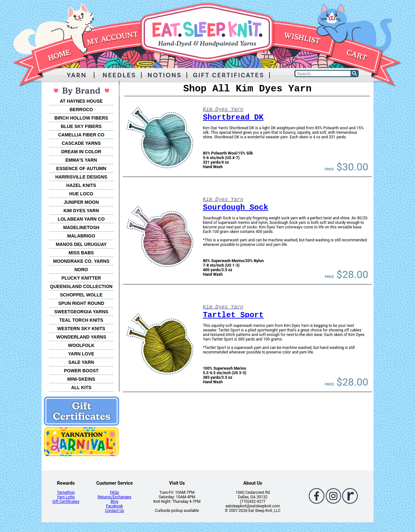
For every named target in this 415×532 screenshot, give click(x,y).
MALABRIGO (81, 236)
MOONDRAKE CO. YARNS (81, 261)
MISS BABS (81, 253)
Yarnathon (66, 492)
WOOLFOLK (81, 345)
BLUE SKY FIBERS (81, 126)
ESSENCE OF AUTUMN (81, 168)
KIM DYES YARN (81, 211)
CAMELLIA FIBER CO (81, 135)
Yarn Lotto (66, 497)
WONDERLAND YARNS (81, 337)
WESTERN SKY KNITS (81, 329)
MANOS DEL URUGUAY (81, 244)
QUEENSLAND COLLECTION (81, 286)
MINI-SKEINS (81, 379)
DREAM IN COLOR (81, 152)
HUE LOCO (81, 194)
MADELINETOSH (81, 227)
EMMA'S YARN (81, 160)
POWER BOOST (81, 371)
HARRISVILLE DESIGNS (81, 177)
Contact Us (115, 511)
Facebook (114, 506)
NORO (81, 270)
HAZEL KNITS (81, 185)
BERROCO (81, 110)
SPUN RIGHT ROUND (81, 303)
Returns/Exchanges (114, 497)
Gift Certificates (66, 502)
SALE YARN (81, 362)
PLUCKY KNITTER (81, 278)
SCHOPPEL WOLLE (81, 295)
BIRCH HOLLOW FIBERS (81, 118)
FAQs (114, 492)
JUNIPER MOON (81, 202)
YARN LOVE (81, 354)
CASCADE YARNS (81, 143)
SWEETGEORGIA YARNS (81, 312)
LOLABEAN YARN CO (81, 219)
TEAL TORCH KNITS (81, 320)
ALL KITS (81, 387)
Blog (114, 502)
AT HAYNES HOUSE (81, 101)
